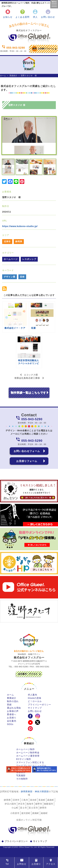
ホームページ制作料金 (28, 753)
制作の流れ (13, 701)
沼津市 (7, 242)
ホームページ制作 (26, 749)
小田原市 (15, 813)
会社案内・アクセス (28, 674)
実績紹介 (13, 76)
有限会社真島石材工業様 (27, 378)
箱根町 (44, 813)
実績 (9, 705)
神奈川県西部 (42, 791)
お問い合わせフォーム (27, 451)
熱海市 (30, 804)
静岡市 (43, 808)
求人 (35, 14)
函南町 (51, 800)
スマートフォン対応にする (30, 762)
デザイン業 (10, 277)
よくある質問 (22, 14)
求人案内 (32, 695)
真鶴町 (36, 813)
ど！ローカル (35, 701)
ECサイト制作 (24, 759)
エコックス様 (31, 375)
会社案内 (12, 721)
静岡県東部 (27, 791)
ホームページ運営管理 (28, 756)
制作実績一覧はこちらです (28, 393)
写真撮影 (21, 775)
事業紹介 (12, 698)
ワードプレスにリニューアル (31, 766)
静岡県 (19, 242)
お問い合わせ (48, 14)
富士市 (24, 808)
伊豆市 (21, 804)
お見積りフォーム (43, 49)
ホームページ (11, 259)
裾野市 (39, 804)
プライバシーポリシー (39, 705)
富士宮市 (33, 808)
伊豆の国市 (10, 804)
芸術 (22, 277)
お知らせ (8, 14)
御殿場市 (49, 804)
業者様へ (12, 714)
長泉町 (42, 800)
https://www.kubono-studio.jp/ (20, 226)
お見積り (12, 718)
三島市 (25, 800)
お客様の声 (13, 711)
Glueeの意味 (35, 698)
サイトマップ (35, 708)
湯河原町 (26, 813)
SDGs (10, 724)
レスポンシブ (29, 259)
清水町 (33, 800)
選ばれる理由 (14, 708)
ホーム (3, 76)
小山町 (15, 808)
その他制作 (22, 779)
